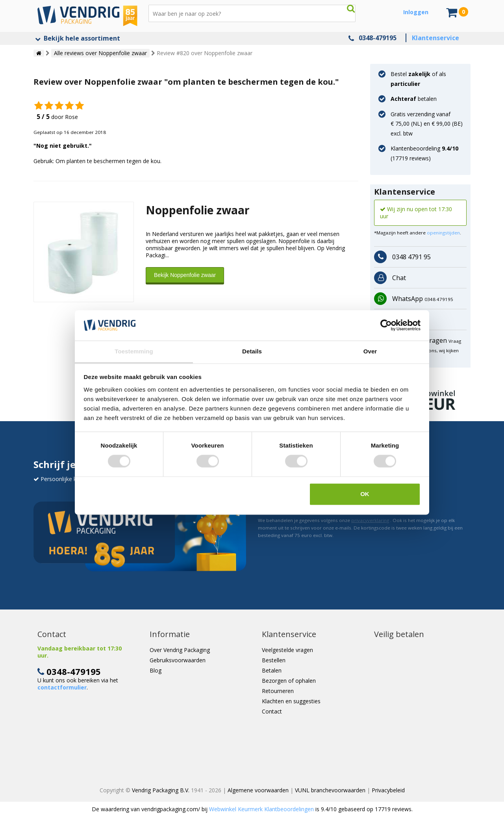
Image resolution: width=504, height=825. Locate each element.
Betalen (272, 670)
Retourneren (278, 691)
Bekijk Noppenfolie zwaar (185, 275)
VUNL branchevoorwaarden (330, 790)
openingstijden (443, 233)
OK (365, 494)
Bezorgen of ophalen (289, 681)
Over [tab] (370, 351)
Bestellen (274, 660)
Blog (156, 670)
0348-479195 (378, 38)
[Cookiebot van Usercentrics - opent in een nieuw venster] (386, 325)
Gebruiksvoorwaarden (178, 660)
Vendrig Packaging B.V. (161, 790)
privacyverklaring (370, 520)
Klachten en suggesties (291, 701)
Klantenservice (435, 38)
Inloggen (416, 12)
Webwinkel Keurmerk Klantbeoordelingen (261, 809)
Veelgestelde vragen (287, 650)
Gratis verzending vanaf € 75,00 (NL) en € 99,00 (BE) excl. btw (427, 124)
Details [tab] (252, 351)
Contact (272, 711)
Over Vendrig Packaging (180, 650)
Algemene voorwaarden (258, 790)
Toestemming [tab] (134, 351)
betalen (414, 99)
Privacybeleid (388, 790)
